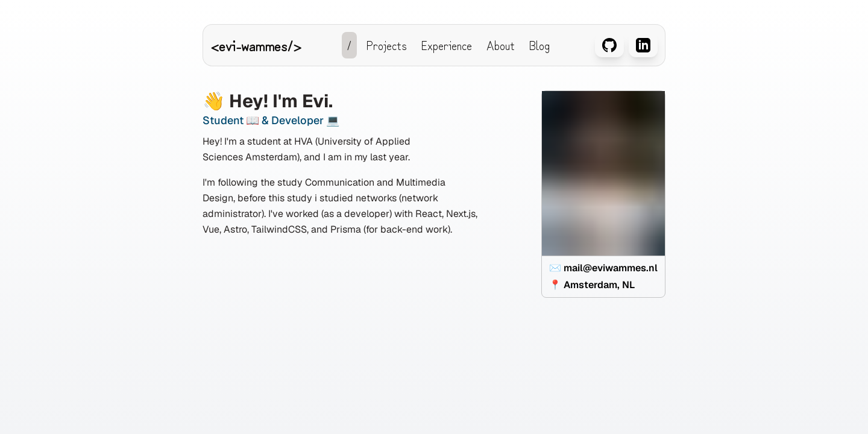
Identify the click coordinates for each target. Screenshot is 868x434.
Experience (447, 45)
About (501, 45)
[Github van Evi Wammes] (609, 47)
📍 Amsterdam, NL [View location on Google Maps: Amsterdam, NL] (592, 285)
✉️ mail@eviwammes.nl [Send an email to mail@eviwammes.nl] (603, 268)
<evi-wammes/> (256, 45)
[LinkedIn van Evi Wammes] (643, 47)
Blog (539, 45)
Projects (387, 45)
